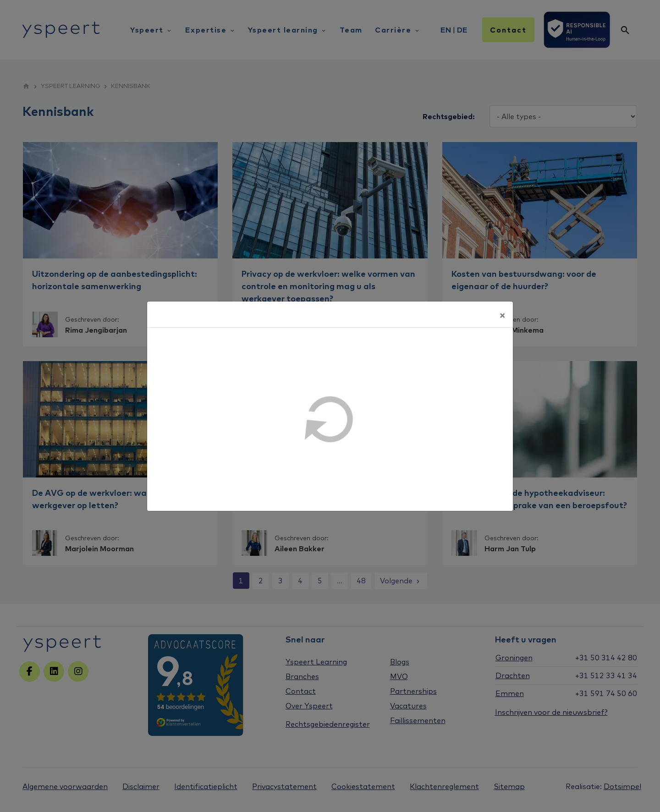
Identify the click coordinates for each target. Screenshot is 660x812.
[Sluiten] (502, 314)
